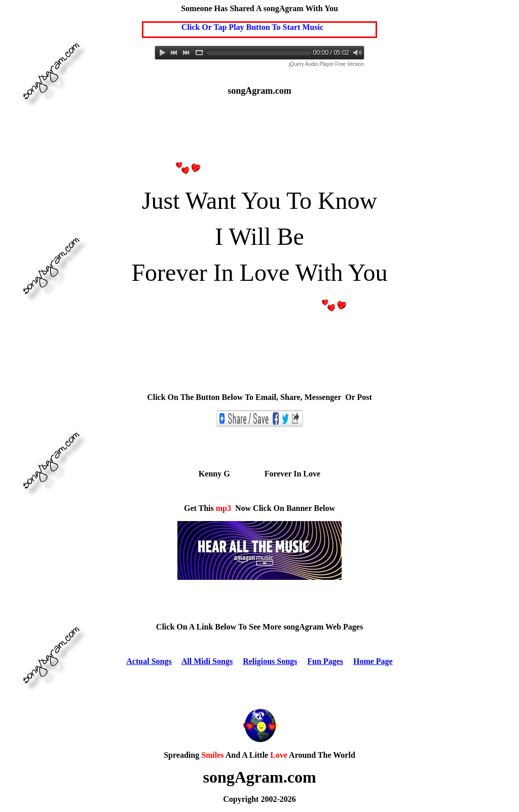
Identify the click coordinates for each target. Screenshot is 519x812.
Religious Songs (270, 661)
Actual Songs (149, 661)
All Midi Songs (207, 661)
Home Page (373, 661)
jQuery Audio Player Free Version (326, 64)
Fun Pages (325, 661)
